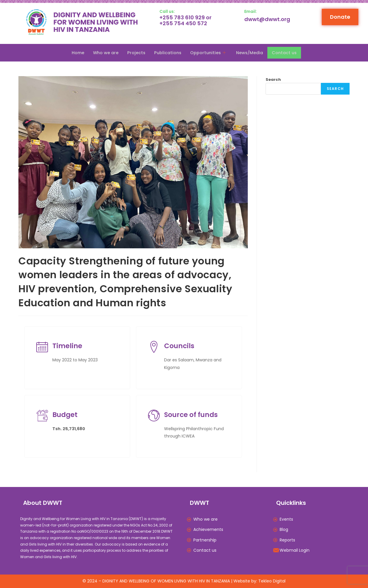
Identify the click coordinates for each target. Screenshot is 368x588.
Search (273, 80)
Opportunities (209, 53)
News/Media (251, 53)
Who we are (104, 53)
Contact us (287, 53)
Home (75, 53)
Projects (135, 53)
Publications (167, 53)
